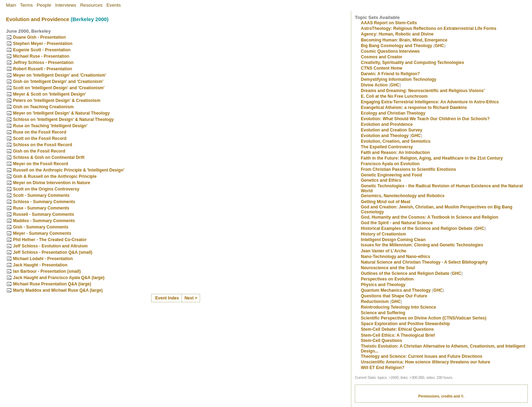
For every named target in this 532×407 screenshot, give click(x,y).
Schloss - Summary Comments (44, 202)
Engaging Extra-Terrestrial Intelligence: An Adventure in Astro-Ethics (430, 102)
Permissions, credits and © (441, 396)
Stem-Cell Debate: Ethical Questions (397, 329)
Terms (26, 5)
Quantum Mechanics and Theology (396, 290)
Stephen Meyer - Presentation (43, 44)
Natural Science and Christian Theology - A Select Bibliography (424, 262)
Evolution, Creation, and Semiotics (396, 141)
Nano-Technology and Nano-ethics (395, 257)
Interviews (66, 5)
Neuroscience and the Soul (388, 268)
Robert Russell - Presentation (43, 69)
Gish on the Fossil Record (39, 151)
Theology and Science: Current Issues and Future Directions (421, 356)
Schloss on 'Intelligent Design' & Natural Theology (63, 119)
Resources (91, 5)
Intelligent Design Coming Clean (393, 240)
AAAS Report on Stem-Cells (389, 23)
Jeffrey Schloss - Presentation (43, 63)
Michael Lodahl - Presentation (43, 259)
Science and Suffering (383, 313)
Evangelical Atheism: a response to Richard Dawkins (414, 108)
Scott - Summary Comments (41, 195)
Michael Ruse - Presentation (41, 56)
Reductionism (375, 302)
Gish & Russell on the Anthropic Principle (55, 176)
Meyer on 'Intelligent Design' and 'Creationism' (60, 75)
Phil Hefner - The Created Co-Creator (50, 240)
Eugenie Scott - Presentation (42, 50)
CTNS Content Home (382, 68)
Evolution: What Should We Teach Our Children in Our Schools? (425, 119)
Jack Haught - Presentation (40, 265)
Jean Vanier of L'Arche (383, 251)
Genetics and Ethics (381, 180)
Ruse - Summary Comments (41, 208)
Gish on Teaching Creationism (43, 107)
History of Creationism (383, 234)
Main (11, 5)
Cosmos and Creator (382, 57)
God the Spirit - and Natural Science (397, 223)
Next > (191, 298)
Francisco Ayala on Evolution (390, 164)
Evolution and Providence (38, 19)
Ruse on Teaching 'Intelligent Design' (50, 126)
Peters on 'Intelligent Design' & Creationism (57, 101)
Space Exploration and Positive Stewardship (405, 324)
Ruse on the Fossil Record (40, 132)
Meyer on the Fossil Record (41, 164)
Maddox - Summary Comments (44, 221)
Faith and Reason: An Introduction (395, 153)
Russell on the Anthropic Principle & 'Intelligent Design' (69, 170)
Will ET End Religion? (383, 368)
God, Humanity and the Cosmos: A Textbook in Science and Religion (430, 217)
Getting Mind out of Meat (386, 202)
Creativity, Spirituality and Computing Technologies (412, 63)
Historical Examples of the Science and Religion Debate (416, 228)
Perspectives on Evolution (387, 279)
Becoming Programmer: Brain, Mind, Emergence (404, 40)
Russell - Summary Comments (43, 214)
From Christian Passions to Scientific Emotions (408, 169)
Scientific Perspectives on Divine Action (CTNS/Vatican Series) (424, 318)
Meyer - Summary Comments (42, 233)
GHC (439, 46)
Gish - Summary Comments (41, 227)
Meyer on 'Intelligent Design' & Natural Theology (61, 113)
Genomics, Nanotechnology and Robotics (403, 196)
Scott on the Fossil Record (40, 138)
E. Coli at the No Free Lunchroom (394, 96)
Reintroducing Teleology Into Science (398, 307)
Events (114, 5)
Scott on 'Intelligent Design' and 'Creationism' (59, 88)
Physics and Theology (383, 285)
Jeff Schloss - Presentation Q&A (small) (53, 252)
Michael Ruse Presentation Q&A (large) (52, 284)
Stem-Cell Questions (381, 341)
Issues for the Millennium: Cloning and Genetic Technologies (422, 245)
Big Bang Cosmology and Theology (396, 46)
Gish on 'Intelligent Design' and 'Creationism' (58, 82)
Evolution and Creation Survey (392, 130)
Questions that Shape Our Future (394, 296)
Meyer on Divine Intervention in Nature (52, 183)
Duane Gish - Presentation (39, 37)
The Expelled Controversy (387, 147)
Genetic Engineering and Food (391, 175)
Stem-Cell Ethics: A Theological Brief (398, 335)
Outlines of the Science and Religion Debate (405, 273)
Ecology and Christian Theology (393, 113)
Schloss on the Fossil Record (43, 145)
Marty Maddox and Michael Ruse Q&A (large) (58, 290)
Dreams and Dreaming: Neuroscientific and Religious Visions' (423, 91)
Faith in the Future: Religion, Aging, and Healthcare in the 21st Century (432, 158)
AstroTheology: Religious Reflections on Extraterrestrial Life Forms (428, 28)
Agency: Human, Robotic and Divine (397, 34)
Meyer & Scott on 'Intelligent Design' (49, 94)
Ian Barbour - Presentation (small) (47, 271)
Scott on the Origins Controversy (46, 189)
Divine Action (374, 85)
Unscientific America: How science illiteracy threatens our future (425, 362)
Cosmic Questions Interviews (390, 51)
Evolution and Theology (385, 136)
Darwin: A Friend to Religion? (390, 74)
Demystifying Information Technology (398, 79)
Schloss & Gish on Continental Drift (49, 157)
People (44, 5)
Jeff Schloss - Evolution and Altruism (50, 246)
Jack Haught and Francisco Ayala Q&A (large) (59, 278)
